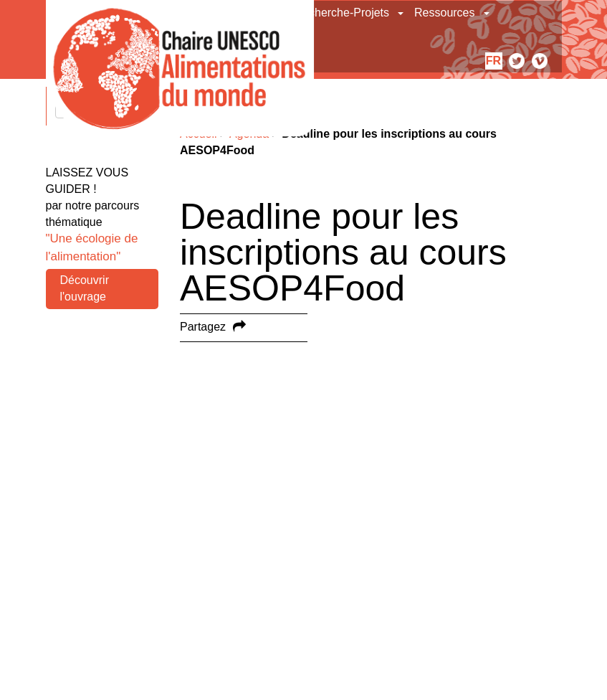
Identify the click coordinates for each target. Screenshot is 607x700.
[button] (402, 13)
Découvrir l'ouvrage (85, 288)
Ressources (444, 13)
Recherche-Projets (342, 13)
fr (493, 61)
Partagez (203, 327)
